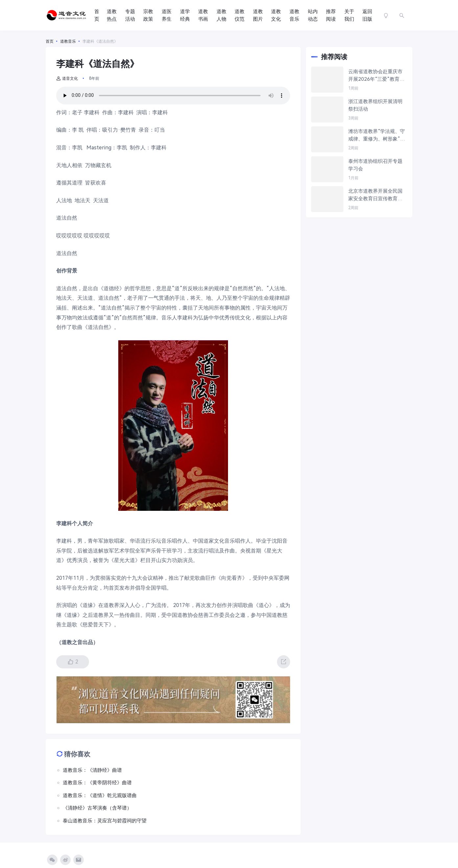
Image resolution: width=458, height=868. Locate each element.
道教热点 (112, 15)
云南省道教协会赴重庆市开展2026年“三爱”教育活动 (376, 76)
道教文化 (276, 15)
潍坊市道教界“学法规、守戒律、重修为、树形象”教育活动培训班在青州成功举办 (377, 135)
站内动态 (313, 15)
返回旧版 (367, 15)
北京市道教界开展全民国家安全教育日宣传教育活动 (375, 195)
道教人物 (221, 15)
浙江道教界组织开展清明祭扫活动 (375, 105)
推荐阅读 (331, 15)
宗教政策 (148, 15)
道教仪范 (240, 15)
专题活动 (130, 15)
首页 (97, 15)
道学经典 (185, 15)
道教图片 (258, 15)
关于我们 (349, 15)
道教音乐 (294, 15)
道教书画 (203, 15)
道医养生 (167, 15)
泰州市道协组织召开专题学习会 (375, 165)
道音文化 (67, 78)
